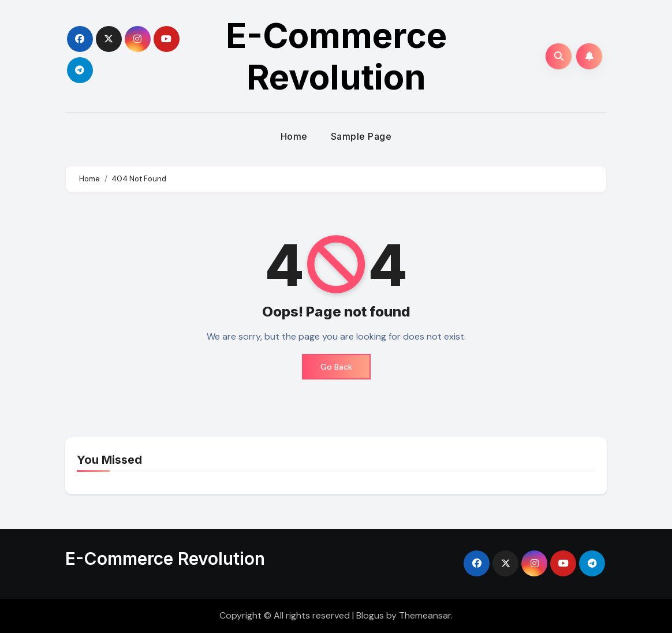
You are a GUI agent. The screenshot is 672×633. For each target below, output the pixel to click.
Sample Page (361, 136)
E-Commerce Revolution (336, 56)
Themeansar (425, 615)
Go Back (336, 367)
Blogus (370, 615)
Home (294, 136)
